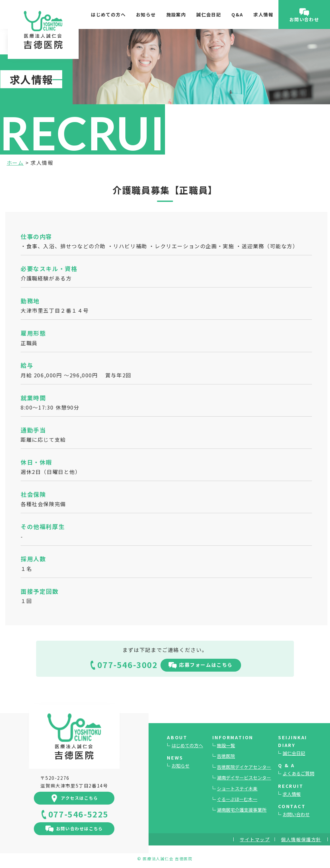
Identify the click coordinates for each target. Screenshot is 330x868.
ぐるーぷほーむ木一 (237, 799)
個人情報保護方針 (301, 839)
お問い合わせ (296, 814)
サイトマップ (255, 839)
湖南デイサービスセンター (244, 778)
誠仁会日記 (209, 14)
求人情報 (263, 14)
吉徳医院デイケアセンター (244, 767)
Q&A (237, 14)
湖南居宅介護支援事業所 (242, 810)
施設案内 (176, 14)
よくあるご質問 (298, 773)
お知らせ (146, 14)
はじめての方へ (108, 14)
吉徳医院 (226, 756)
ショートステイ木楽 (237, 788)
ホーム (15, 163)
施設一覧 (226, 745)
